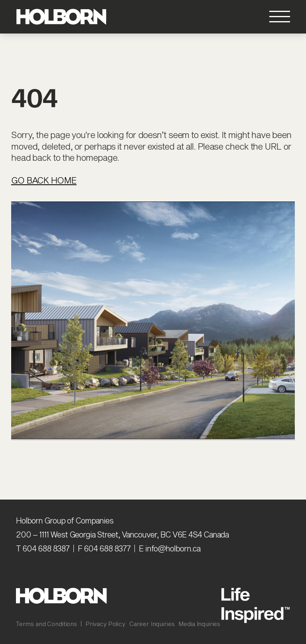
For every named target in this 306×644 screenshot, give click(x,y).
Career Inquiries (152, 624)
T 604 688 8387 (43, 548)
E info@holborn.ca (170, 548)
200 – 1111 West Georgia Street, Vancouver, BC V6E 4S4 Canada (122, 534)
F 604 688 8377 (104, 548)
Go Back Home (44, 180)
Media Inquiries (199, 624)
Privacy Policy (105, 624)
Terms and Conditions (46, 624)
